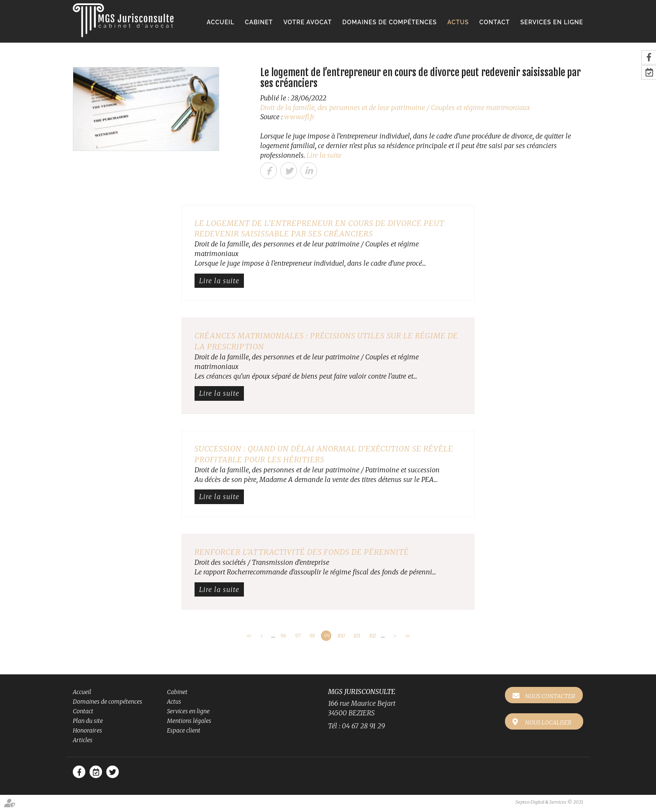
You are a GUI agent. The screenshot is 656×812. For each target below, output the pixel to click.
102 (373, 636)
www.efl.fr (299, 117)
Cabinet (259, 22)
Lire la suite (324, 155)
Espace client (184, 730)
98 (312, 636)
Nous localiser (549, 722)
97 (298, 636)
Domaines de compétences (389, 22)
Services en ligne (552, 22)
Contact (495, 22)
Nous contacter (551, 696)
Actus (458, 22)
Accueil (220, 22)
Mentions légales (189, 721)
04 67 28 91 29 (363, 726)
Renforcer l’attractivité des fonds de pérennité (302, 552)
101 (357, 636)
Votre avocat (307, 22)
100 (341, 636)
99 (327, 636)
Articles (83, 740)
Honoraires (87, 730)
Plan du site (88, 721)
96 (283, 636)
